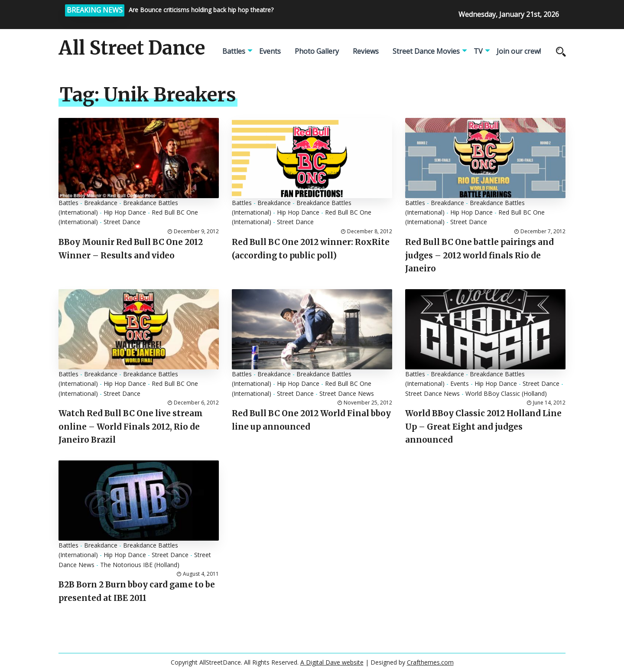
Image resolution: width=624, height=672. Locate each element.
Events (270, 51)
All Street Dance (132, 48)
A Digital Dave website (332, 662)
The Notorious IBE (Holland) (140, 565)
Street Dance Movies (426, 51)
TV (478, 51)
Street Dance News (347, 393)
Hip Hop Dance (125, 212)
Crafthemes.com (430, 662)
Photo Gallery (317, 51)
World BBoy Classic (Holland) (506, 393)
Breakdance (101, 203)
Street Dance (122, 222)
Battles (234, 51)
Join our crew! (519, 51)
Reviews (366, 51)
